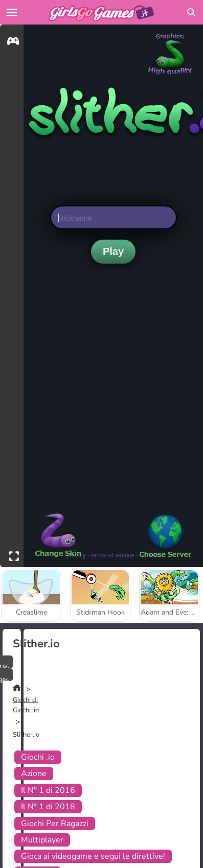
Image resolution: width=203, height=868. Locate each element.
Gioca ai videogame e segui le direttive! (93, 856)
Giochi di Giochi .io (26, 705)
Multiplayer (42, 840)
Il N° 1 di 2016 (48, 790)
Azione (34, 773)
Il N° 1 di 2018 (48, 807)
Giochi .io (38, 757)
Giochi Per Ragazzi (55, 824)
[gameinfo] (13, 43)
